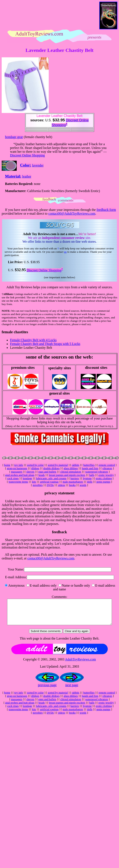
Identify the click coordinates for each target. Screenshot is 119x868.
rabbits (75, 465)
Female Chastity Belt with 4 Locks (33, 340)
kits (34, 482)
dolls (90, 482)
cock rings (13, 478)
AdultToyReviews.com (81, 664)
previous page (47, 690)
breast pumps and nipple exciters (67, 475)
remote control (107, 465)
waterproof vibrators (97, 472)
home (7, 465)
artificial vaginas (49, 482)
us (65, 252)
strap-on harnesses (17, 468)
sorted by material (58, 465)
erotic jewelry (106, 475)
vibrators (107, 468)
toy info (19, 465)
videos (61, 485)
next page (72, 690)
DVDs (50, 485)
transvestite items (18, 482)
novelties (38, 485)
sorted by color (35, 465)
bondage (27, 478)
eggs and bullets (47, 472)
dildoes (35, 468)
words (83, 485)
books (72, 485)
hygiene (87, 478)
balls (92, 475)
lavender (38, 165)
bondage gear (14, 137)
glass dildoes (71, 468)
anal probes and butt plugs (20, 475)
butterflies (89, 465)
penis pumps (103, 482)
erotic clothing (104, 478)
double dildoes (51, 468)
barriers (75, 478)
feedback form (106, 210)
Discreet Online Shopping (27, 155)
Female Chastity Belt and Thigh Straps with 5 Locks (45, 344)
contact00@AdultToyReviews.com (72, 213)
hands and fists (90, 468)
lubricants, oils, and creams (51, 478)
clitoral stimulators (71, 472)
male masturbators (73, 482)
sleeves (30, 472)
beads (42, 475)
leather (27, 176)
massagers (17, 472)
